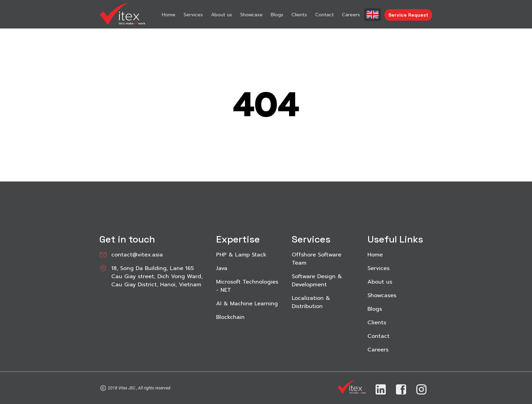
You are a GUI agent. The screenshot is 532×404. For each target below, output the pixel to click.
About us (222, 15)
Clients (299, 15)
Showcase (251, 15)
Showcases (382, 295)
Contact (325, 15)
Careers (351, 15)
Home (169, 15)
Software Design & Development (317, 281)
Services (193, 15)
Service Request (408, 15)
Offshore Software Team (317, 259)
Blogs (277, 15)
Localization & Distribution (311, 302)
